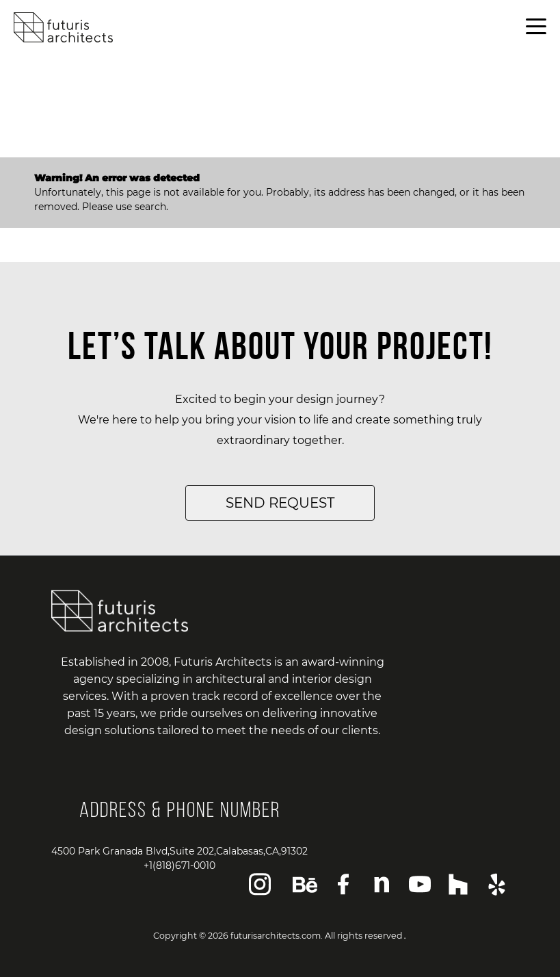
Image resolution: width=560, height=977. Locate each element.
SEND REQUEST (280, 503)
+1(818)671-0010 (179, 865)
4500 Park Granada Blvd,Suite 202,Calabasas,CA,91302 (179, 851)
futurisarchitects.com (276, 936)
